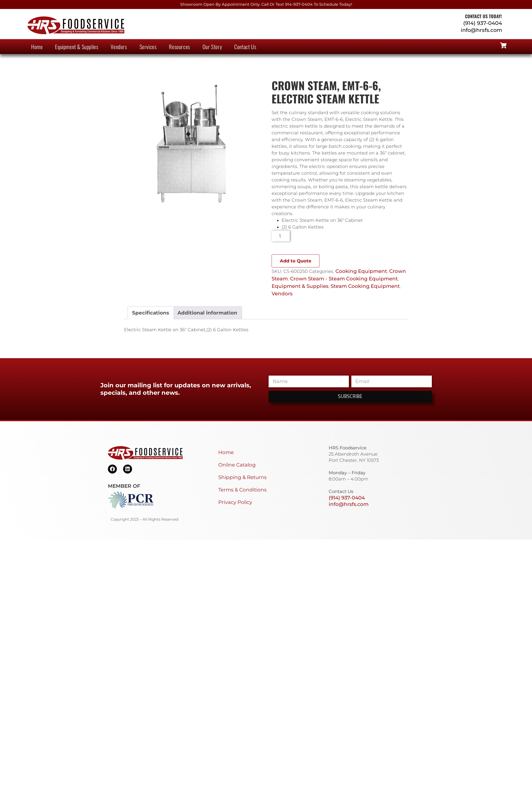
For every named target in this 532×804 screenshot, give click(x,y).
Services (148, 47)
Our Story (212, 47)
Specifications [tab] (151, 313)
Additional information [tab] (207, 313)
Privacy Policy (235, 502)
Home (37, 47)
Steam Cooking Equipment (365, 286)
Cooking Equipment (361, 271)
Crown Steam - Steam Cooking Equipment (344, 279)
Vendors (119, 47)
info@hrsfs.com (481, 30)
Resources (179, 47)
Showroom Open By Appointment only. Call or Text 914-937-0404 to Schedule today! (266, 4)
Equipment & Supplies (77, 47)
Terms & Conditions (242, 490)
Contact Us (245, 47)
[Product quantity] (281, 236)
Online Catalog (237, 465)
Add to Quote (296, 261)
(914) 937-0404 (483, 23)
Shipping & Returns (242, 477)
